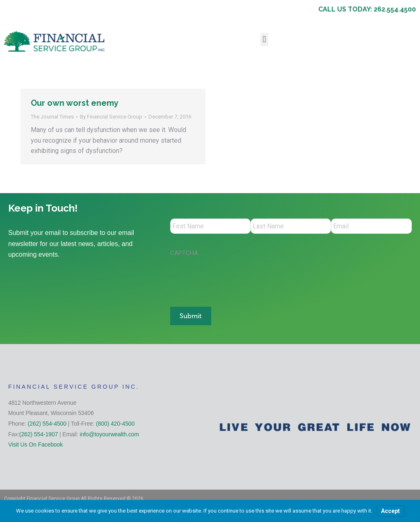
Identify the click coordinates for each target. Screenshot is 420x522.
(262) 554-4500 (47, 422)
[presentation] (233, 279)
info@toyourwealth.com (109, 433)
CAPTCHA (184, 254)
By (111, 117)
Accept (390, 511)
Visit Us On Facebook (35, 443)
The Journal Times (52, 117)
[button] (264, 40)
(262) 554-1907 (39, 433)
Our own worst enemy (75, 103)
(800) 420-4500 (115, 422)
